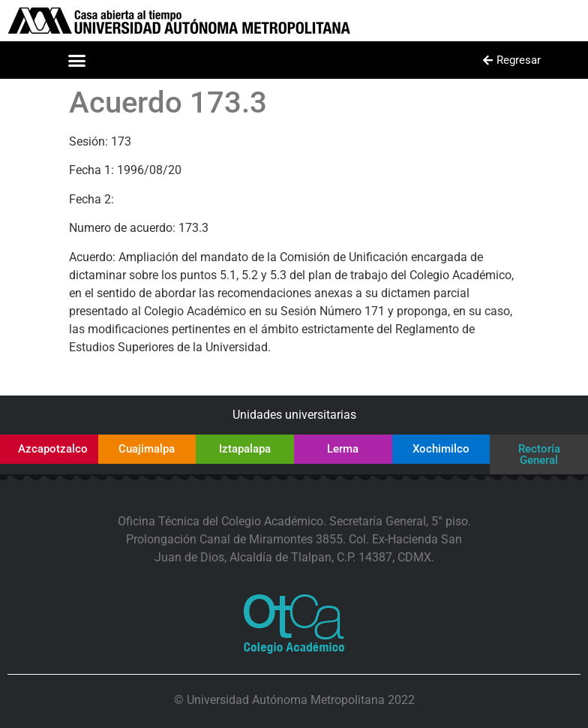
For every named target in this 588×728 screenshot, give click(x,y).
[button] (77, 60)
